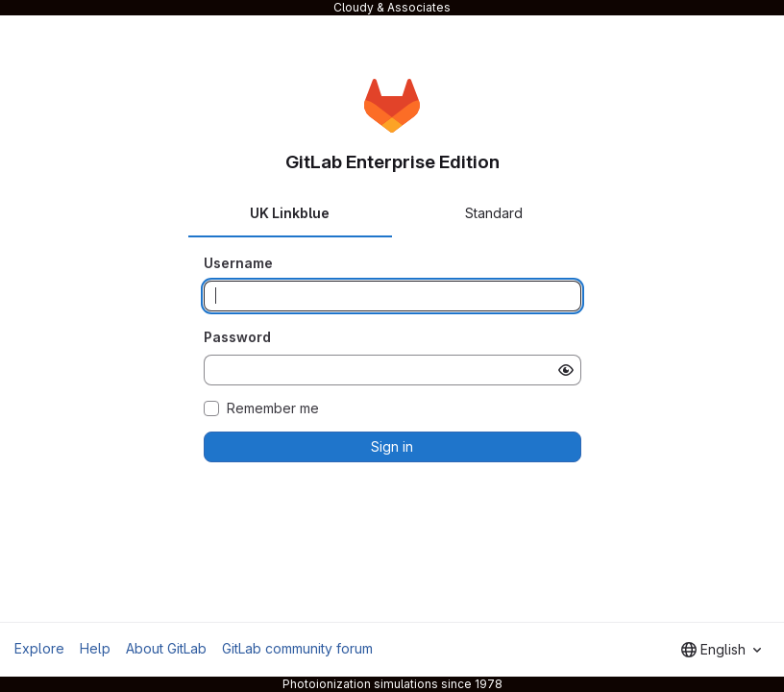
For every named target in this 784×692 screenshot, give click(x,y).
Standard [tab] (494, 213)
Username (238, 263)
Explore (39, 648)
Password (237, 337)
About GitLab (166, 648)
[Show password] (566, 370)
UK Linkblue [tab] (290, 213)
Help (95, 648)
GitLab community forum (297, 648)
